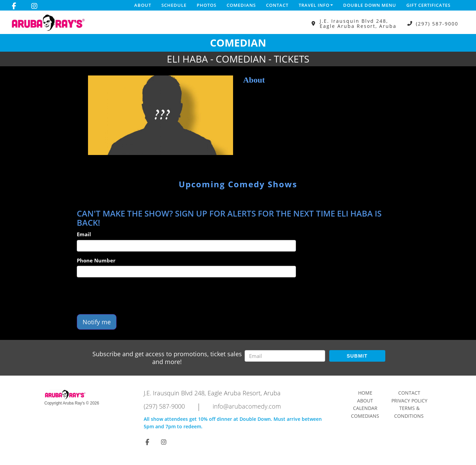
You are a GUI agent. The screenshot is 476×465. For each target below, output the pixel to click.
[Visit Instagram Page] (34, 6)
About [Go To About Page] (365, 401)
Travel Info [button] (316, 5)
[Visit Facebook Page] (14, 6)
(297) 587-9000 (437, 24)
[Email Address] (285, 356)
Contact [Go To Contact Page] (409, 393)
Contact (277, 5)
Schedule (174, 5)
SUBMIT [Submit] (357, 356)
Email (84, 234)
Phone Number (96, 260)
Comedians (241, 5)
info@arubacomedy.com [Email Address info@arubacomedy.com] (247, 406)
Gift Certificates (428, 5)
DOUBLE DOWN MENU (370, 5)
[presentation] (128, 296)
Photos (207, 5)
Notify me (97, 322)
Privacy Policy (409, 401)
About (143, 5)
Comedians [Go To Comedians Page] (365, 416)
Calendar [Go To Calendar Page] (365, 408)
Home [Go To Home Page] (365, 393)
